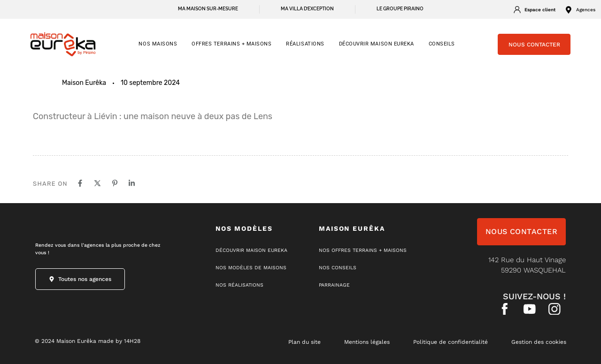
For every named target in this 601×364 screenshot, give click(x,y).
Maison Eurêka (84, 83)
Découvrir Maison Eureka (377, 44)
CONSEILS (442, 44)
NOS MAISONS (158, 44)
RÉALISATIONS (305, 44)
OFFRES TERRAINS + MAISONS (231, 44)
